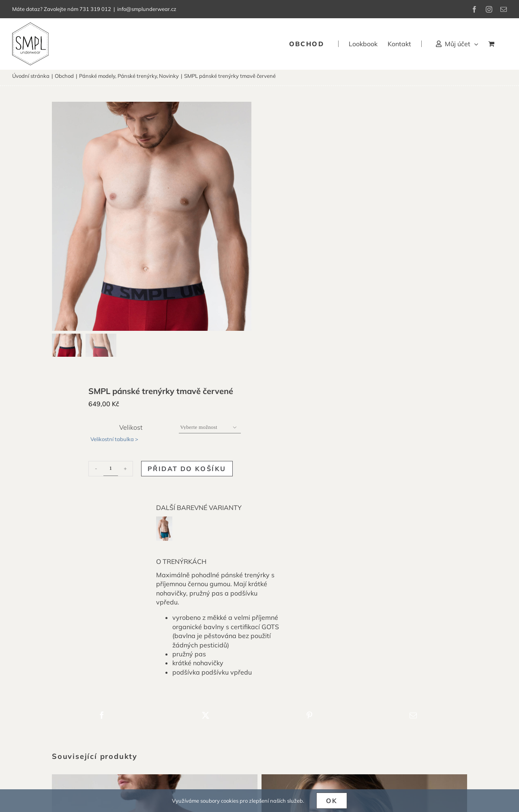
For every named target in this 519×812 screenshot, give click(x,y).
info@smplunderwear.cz (147, 9)
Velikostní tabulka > (114, 443)
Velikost (131, 431)
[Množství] (111, 472)
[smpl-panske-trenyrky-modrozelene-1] (164, 523)
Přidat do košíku (187, 472)
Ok (332, 801)
